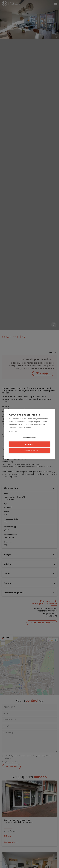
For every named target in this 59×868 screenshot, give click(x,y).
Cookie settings (29, 438)
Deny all (29, 444)
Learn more (13, 431)
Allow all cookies (29, 451)
